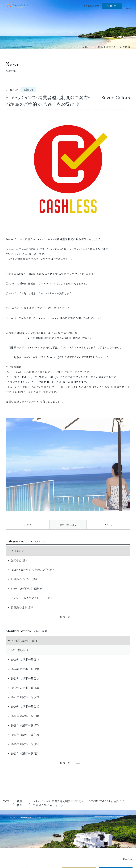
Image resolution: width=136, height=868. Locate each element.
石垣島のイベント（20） (22, 579)
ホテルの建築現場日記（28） (26, 589)
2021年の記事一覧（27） (23, 697)
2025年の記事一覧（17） (23, 659)
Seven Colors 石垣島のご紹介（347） (32, 570)
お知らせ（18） (17, 560)
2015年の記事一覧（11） (23, 753)
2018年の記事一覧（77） (23, 725)
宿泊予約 (112, 6)
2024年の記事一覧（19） (23, 669)
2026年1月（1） (20, 650)
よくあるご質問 (91, 6)
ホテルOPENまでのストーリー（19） (30, 598)
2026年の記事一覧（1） (23, 641)
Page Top (128, 859)
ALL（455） (16, 551)
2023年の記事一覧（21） (23, 678)
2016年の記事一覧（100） (24, 744)
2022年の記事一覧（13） (23, 688)
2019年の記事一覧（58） (23, 716)
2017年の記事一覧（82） (23, 735)
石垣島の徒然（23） (20, 607)
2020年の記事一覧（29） (23, 706)
